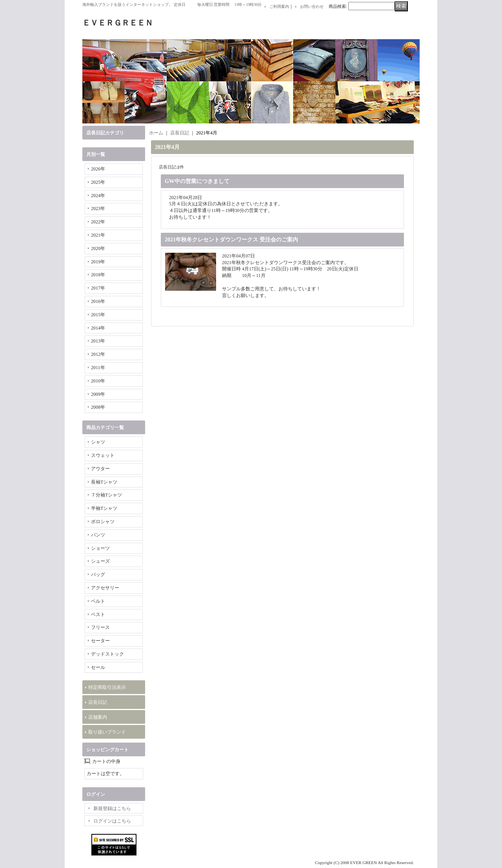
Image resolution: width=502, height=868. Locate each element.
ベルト (98, 601)
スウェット (103, 455)
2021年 (98, 235)
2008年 (98, 407)
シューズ (100, 561)
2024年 (98, 196)
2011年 (98, 368)
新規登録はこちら (112, 808)
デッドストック (107, 654)
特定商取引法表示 (107, 687)
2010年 (98, 381)
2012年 (98, 354)
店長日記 (98, 702)
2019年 (98, 262)
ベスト (98, 614)
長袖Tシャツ (104, 482)
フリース (100, 627)
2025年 (98, 182)
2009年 (98, 394)
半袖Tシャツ (104, 508)
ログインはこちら (112, 821)
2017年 (98, 288)
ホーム (156, 133)
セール (98, 667)
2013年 (98, 341)
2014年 (98, 328)
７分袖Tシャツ (106, 495)
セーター (100, 641)
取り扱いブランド (107, 732)
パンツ (98, 535)
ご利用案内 (279, 6)
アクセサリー (105, 588)
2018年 (98, 275)
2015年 (98, 315)
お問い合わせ (312, 6)
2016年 (98, 301)
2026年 (98, 169)
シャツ (98, 442)
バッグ (98, 574)
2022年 (98, 222)
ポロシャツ (103, 522)
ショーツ (100, 548)
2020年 (98, 248)
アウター (100, 469)
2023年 (98, 208)
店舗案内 (98, 717)
